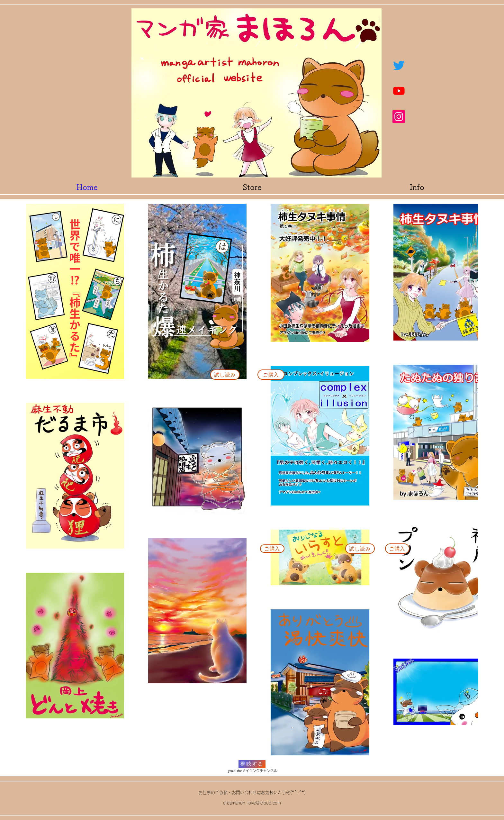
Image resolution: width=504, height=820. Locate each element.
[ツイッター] (399, 65)
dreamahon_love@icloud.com (252, 803)
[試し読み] (225, 375)
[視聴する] (252, 764)
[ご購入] (271, 375)
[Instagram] (399, 117)
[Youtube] (399, 91)
